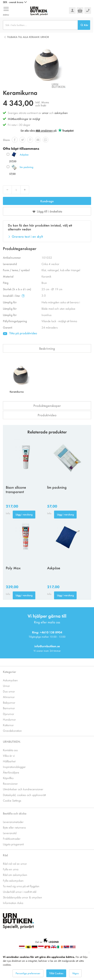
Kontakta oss (10, 750)
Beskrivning (47, 348)
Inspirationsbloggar (14, 767)
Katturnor (8, 725)
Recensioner (10, 783)
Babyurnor (9, 702)
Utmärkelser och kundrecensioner (23, 789)
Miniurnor (9, 697)
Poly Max (13, 568)
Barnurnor (9, 708)
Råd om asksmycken (15, 875)
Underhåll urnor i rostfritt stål (20, 892)
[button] (15, 2)
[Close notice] (89, 953)
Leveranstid (10, 833)
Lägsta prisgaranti (13, 844)
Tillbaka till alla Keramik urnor (28, 37)
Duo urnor (9, 691)
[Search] (84, 25)
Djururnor (8, 714)
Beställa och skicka (15, 813)
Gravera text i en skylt (27, 236)
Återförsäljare (11, 772)
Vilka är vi (9, 755)
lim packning (26, 167)
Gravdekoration (12, 730)
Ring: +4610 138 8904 (47, 632)
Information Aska (13, 903)
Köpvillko (8, 778)
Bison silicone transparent (16, 489)
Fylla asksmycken (13, 880)
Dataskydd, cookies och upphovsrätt (24, 795)
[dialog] (47, 964)
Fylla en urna (11, 869)
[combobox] (40, 25)
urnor (45, 113)
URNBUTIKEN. (12, 741)
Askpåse (24, 154)
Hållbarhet (9, 761)
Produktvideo (47, 415)
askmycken (61, 113)
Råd (5, 855)
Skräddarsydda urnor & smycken (22, 897)
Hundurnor (9, 719)
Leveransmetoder (13, 822)
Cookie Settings (12, 800)
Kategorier (9, 672)
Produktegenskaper (47, 406)
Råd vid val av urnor (15, 863)
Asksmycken (10, 680)
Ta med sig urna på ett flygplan (21, 886)
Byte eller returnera (14, 827)
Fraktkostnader (12, 838)
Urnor (6, 686)
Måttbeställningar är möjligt (24, 119)
